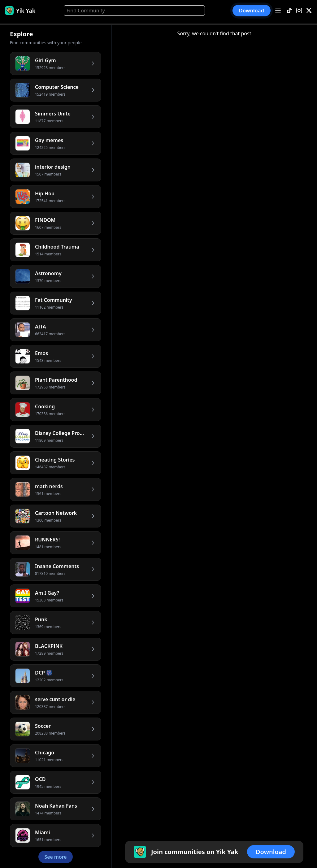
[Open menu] (278, 11)
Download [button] (252, 11)
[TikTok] (289, 11)
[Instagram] (299, 11)
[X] (309, 11)
